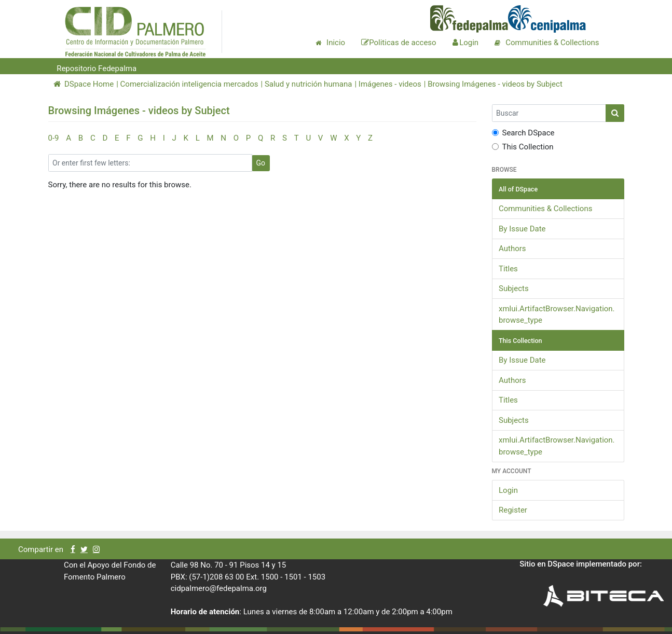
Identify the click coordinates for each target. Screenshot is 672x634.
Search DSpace (523, 133)
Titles (508, 269)
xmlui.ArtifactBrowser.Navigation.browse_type (557, 315)
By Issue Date (522, 229)
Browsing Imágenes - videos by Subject (495, 84)
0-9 (54, 138)
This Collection (523, 147)
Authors (512, 249)
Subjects (514, 288)
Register (513, 510)
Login (508, 490)
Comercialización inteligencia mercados (189, 84)
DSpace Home (84, 84)
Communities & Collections (545, 209)
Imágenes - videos (390, 84)
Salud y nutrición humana (308, 84)
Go (261, 163)
